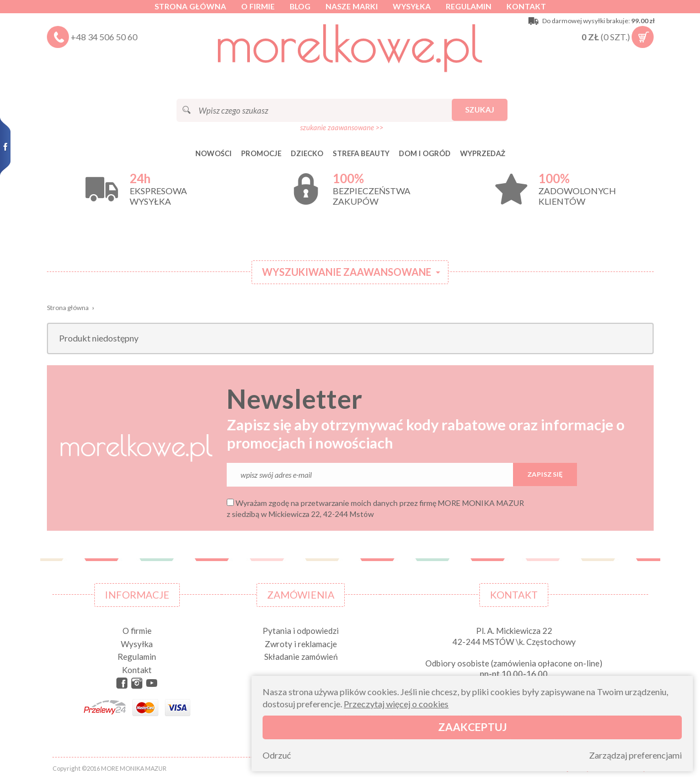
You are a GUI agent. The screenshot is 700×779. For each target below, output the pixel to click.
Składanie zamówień (301, 657)
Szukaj (480, 110)
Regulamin (469, 6)
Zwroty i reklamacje (301, 644)
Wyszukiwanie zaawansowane (347, 272)
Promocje (261, 153)
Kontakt (526, 6)
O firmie (258, 6)
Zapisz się (545, 474)
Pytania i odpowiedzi (301, 631)
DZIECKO (307, 153)
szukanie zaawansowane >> (342, 127)
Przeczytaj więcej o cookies (396, 704)
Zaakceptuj (472, 727)
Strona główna (190, 6)
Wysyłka (412, 6)
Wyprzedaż (483, 153)
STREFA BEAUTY (361, 153)
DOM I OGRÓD (425, 153)
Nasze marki (352, 6)
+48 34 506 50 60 (104, 37)
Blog (300, 6)
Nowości (213, 153)
